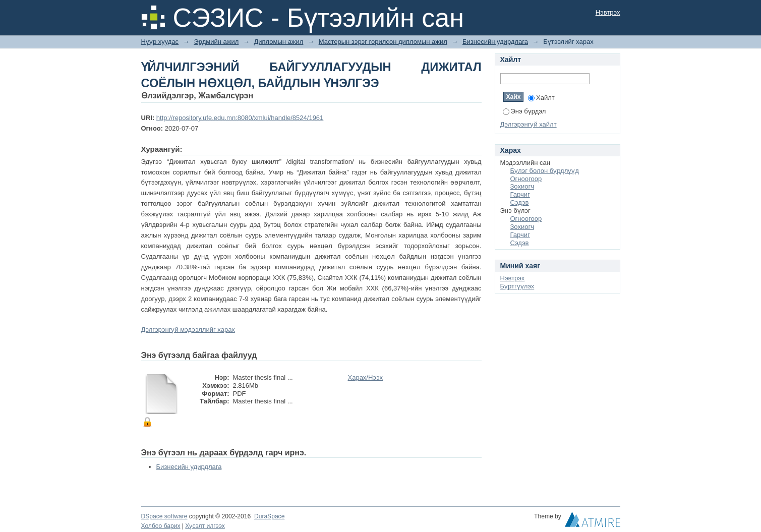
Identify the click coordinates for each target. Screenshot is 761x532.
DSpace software (164, 516)
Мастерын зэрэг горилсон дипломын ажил (383, 42)
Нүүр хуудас (160, 42)
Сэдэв (520, 202)
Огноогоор (526, 179)
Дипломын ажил (279, 42)
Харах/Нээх (366, 377)
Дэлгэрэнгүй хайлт (529, 124)
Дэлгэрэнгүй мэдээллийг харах (188, 330)
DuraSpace (269, 516)
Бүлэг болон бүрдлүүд (545, 171)
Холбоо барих (161, 526)
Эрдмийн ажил (216, 42)
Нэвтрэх (608, 12)
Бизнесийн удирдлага (495, 42)
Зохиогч (522, 186)
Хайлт (541, 98)
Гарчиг (520, 194)
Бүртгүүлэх (517, 286)
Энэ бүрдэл (524, 111)
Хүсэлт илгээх (205, 526)
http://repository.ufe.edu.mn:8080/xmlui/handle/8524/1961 (240, 118)
